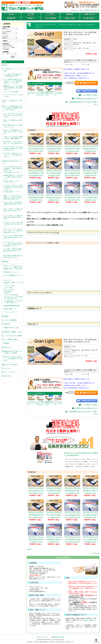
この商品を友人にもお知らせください (86, 98)
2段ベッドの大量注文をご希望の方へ (13, 121)
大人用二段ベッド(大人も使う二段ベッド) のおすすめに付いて (13, 143)
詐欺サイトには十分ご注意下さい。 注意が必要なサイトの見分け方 (13, 359)
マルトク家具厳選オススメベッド (13, 276)
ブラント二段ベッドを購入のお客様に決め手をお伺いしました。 (13, 211)
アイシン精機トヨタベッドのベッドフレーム (40, 91)
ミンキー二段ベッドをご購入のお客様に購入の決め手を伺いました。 (13, 204)
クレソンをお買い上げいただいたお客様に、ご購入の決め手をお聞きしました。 (13, 168)
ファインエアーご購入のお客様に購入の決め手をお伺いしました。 (13, 237)
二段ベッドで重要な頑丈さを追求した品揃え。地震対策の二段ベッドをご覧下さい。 (13, 108)
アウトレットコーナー (10, 312)
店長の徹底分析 (8, 291)
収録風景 (6, 343)
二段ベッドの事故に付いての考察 (13, 102)
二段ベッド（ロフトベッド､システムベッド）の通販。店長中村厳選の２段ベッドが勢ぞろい (13, 267)
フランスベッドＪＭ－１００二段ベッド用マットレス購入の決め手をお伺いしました (13, 231)
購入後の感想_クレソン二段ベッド (13, 172)
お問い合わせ (7, 376)
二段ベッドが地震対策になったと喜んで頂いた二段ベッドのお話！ (13, 132)
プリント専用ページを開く (89, 95)
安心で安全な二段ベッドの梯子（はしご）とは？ (13, 126)
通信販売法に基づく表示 (58, 637)
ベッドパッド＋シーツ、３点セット (58, 91)
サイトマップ (96, 10)
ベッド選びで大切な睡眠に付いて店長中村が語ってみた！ (13, 75)
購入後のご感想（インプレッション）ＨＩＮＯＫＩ (13, 192)
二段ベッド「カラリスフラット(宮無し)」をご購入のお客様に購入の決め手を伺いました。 (13, 197)
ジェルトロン (8, 280)
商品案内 (6, 262)
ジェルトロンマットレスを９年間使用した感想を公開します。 (13, 297)
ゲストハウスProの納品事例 (11, 92)
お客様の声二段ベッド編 (11, 328)
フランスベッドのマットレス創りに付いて (13, 96)
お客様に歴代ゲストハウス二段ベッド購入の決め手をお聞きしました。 (13, 177)
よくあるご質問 (8, 288)
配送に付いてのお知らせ (11, 365)
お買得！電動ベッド (10, 309)
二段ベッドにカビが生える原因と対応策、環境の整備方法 (13, 138)
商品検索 (6, 316)
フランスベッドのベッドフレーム (32, 91)
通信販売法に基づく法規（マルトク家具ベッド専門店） (13, 352)
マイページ (76, 10)
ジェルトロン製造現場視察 (11, 295)
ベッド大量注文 (86, 10)
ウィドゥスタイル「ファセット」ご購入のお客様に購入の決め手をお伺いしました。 (13, 244)
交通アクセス (7, 347)
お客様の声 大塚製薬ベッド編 (12, 332)
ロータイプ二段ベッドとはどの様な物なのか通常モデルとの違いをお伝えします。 (13, 148)
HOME (5, 65)
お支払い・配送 (88, 620)
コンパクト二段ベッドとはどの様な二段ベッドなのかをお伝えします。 (13, 115)
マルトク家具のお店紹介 (11, 339)
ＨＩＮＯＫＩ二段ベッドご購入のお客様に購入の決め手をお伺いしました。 (13, 187)
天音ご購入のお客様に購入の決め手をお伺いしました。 (13, 256)
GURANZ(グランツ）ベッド (12, 272)
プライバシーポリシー (10, 372)
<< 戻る (29, 549)
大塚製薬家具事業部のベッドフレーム (49, 91)
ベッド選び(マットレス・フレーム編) (13, 70)
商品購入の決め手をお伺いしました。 (13, 162)
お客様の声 (7, 293)
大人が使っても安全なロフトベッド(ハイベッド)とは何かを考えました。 (13, 155)
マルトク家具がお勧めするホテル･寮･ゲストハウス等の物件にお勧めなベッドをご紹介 (13, 81)
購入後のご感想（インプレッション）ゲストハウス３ (13, 182)
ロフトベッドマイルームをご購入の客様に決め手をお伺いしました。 (13, 224)
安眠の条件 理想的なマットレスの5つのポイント (14, 283)
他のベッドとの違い (9, 289)
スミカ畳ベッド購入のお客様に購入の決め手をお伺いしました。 (13, 251)
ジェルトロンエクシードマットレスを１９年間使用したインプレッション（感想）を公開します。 (13, 301)
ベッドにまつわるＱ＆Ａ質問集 (13, 336)
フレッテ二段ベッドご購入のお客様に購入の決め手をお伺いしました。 (13, 217)
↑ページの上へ (95, 553)
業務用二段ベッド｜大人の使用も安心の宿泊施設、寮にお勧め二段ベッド (13, 88)
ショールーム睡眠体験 (10, 320)
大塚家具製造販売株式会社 (12, 306)
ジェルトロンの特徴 (9, 286)
